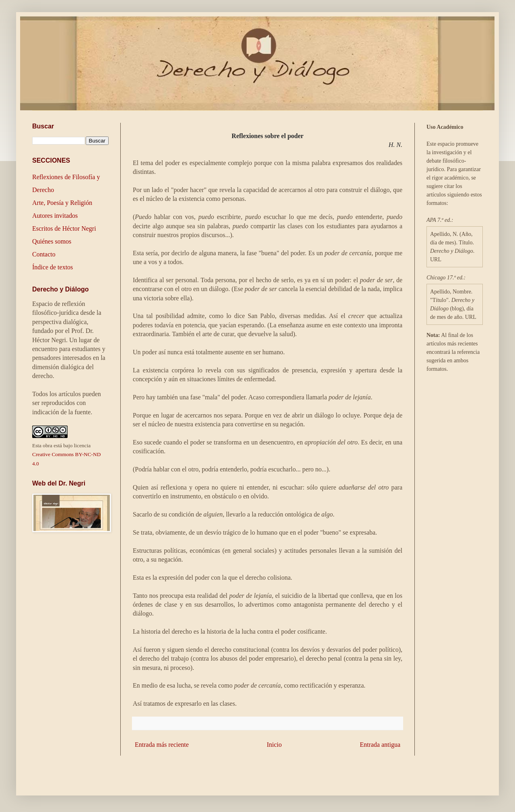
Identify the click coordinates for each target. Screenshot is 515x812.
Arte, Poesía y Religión (62, 203)
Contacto (44, 254)
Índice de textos (53, 267)
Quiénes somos (52, 241)
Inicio (274, 745)
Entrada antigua (380, 745)
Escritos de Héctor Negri (64, 228)
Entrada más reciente (162, 745)
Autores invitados (55, 216)
